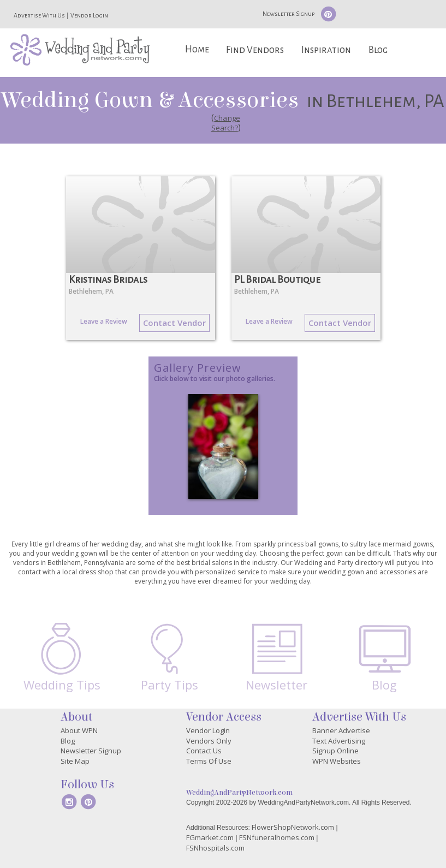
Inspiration (326, 50)
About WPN (79, 730)
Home (197, 49)
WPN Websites (337, 761)
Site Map (75, 761)
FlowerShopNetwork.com (293, 827)
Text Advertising (339, 741)
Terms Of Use (209, 761)
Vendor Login (89, 15)
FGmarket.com (210, 837)
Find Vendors (255, 50)
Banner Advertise (341, 730)
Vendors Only (209, 741)
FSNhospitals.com (215, 848)
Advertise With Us (39, 15)
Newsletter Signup (289, 14)
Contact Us (204, 751)
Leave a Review (104, 321)
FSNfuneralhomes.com (277, 837)
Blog (378, 50)
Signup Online (335, 751)
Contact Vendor (174, 323)
